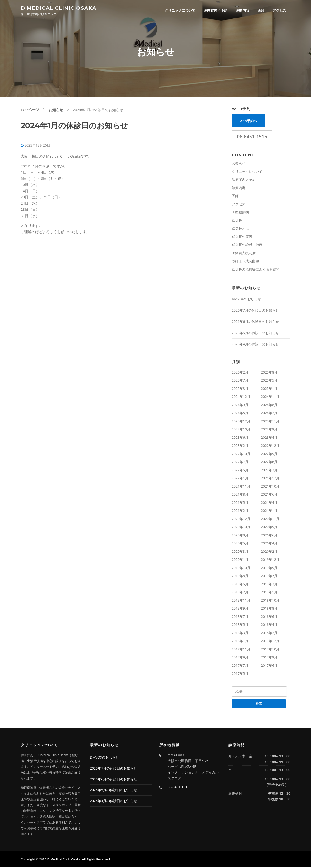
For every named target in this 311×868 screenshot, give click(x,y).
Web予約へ (248, 121)
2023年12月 (241, 422)
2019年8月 (240, 576)
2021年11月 (241, 487)
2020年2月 (269, 552)
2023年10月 (241, 430)
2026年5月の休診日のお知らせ (255, 334)
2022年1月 (240, 479)
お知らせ (239, 164)
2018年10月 (270, 601)
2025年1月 (269, 389)
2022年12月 (270, 446)
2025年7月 (240, 381)
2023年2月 (240, 446)
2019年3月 (269, 585)
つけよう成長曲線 (245, 262)
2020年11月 (270, 520)
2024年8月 (269, 406)
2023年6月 (240, 438)
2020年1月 (240, 560)
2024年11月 (270, 397)
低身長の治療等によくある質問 (256, 270)
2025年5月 (269, 381)
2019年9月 (269, 568)
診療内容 (242, 10)
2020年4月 (269, 544)
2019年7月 (269, 576)
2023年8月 (269, 430)
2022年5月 (240, 471)
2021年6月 (269, 495)
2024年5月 (240, 414)
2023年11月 (270, 422)
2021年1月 (269, 511)
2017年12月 (270, 642)
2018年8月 (269, 609)
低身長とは (240, 229)
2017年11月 (241, 650)
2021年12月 (270, 479)
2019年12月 (270, 560)
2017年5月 (240, 674)
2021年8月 (240, 495)
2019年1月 (269, 593)
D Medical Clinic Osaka (59, 8)
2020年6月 (269, 536)
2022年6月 (269, 462)
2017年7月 (240, 666)
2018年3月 (240, 634)
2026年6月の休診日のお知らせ (255, 322)
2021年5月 (240, 503)
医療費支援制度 (244, 254)
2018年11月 (241, 601)
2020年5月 (240, 544)
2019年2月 (240, 593)
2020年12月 (241, 520)
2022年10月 (241, 454)
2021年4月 (269, 503)
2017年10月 (270, 650)
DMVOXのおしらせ (246, 300)
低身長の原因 (242, 237)
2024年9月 (240, 406)
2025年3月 (240, 389)
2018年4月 (269, 625)
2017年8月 (269, 658)
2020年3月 (240, 552)
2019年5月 (240, 585)
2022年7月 (240, 462)
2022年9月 (269, 454)
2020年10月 (241, 528)
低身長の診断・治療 (247, 245)
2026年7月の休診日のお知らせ (255, 311)
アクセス (279, 10)
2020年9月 (269, 528)
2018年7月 (240, 617)
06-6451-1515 (252, 137)
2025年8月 (269, 373)
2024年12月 (241, 397)
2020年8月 (240, 536)
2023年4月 (269, 438)
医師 (261, 10)
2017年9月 (240, 658)
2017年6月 (269, 666)
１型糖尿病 (240, 213)
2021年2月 (240, 511)
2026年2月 (240, 373)
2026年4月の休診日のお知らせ (255, 345)
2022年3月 (269, 471)
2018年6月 (269, 617)
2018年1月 (240, 642)
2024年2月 (269, 414)
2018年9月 (240, 609)
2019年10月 (241, 568)
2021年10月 (270, 487)
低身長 (237, 221)
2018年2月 (269, 634)
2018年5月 (240, 625)
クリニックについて (180, 10)
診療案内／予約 (216, 10)
